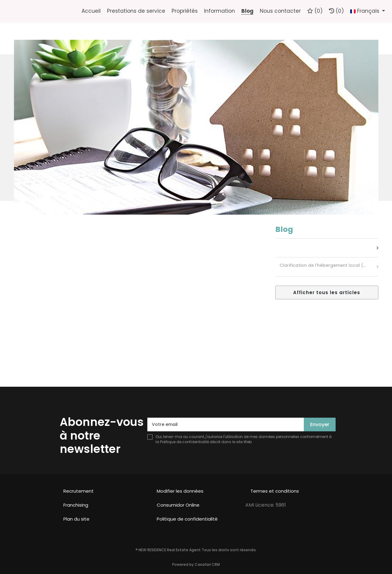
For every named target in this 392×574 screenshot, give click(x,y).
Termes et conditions (275, 491)
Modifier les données (180, 491)
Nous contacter (280, 11)
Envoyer (320, 425)
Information (219, 11)
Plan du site (76, 519)
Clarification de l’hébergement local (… (323, 265)
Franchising (76, 505)
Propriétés (185, 11)
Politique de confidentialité (184, 442)
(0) (336, 11)
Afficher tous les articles (327, 292)
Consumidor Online (178, 505)
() (315, 11)
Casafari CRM (207, 564)
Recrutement (79, 491)
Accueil (91, 11)
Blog (247, 11)
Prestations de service (136, 11)
